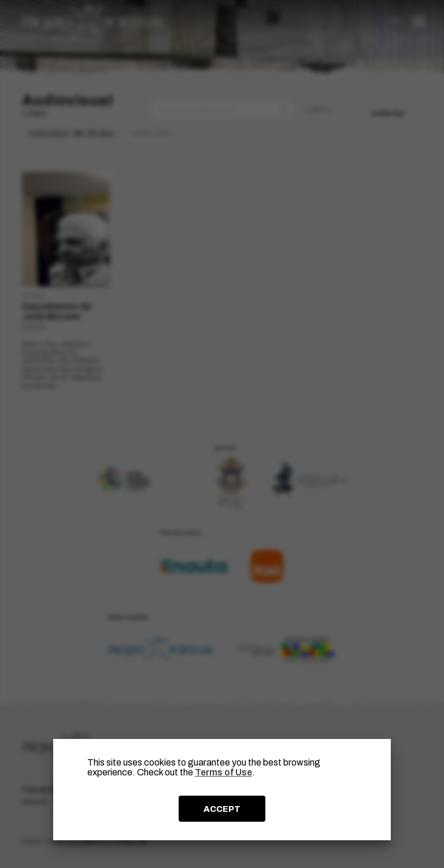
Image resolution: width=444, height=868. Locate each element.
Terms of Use (223, 772)
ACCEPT (222, 809)
